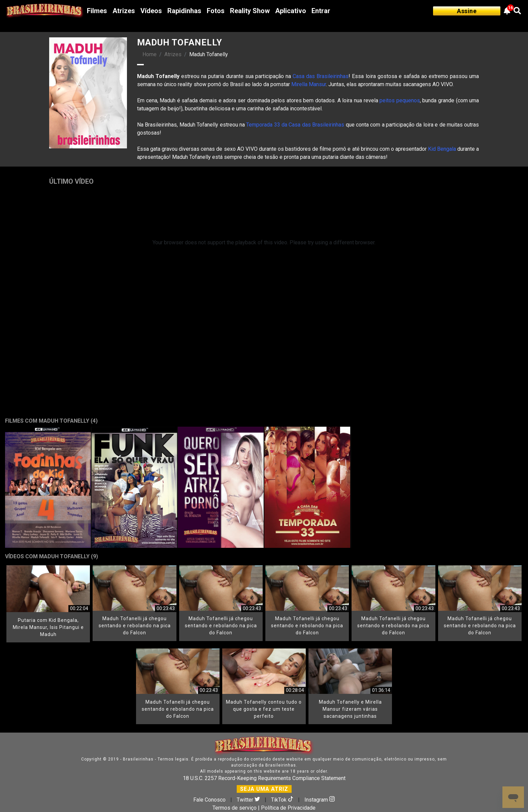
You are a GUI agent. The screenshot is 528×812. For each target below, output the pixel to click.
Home (150, 54)
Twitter (249, 800)
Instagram (320, 800)
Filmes (97, 11)
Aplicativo (291, 11)
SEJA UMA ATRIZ (264, 789)
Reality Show (250, 11)
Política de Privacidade (288, 808)
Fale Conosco (209, 800)
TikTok (283, 800)
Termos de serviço (235, 808)
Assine (467, 11)
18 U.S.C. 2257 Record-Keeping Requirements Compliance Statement (264, 778)
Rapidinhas (184, 11)
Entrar (321, 11)
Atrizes (124, 11)
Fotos (216, 11)
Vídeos (151, 11)
